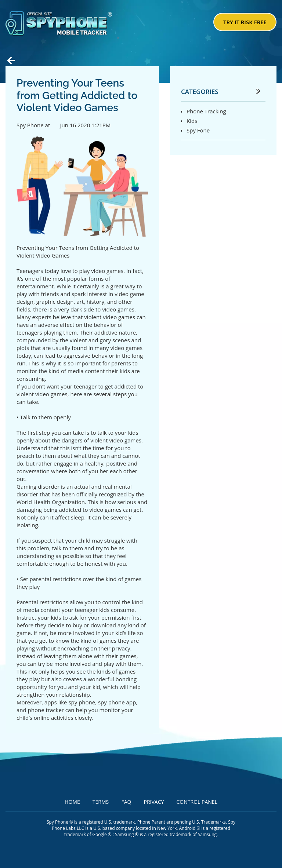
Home (72, 802)
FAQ (126, 802)
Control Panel (197, 802)
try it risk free (245, 22)
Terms (101, 802)
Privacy (154, 802)
